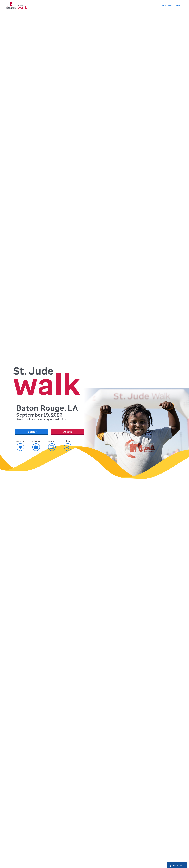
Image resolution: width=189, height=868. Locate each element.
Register (32, 432)
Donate (67, 432)
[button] (177, 865)
